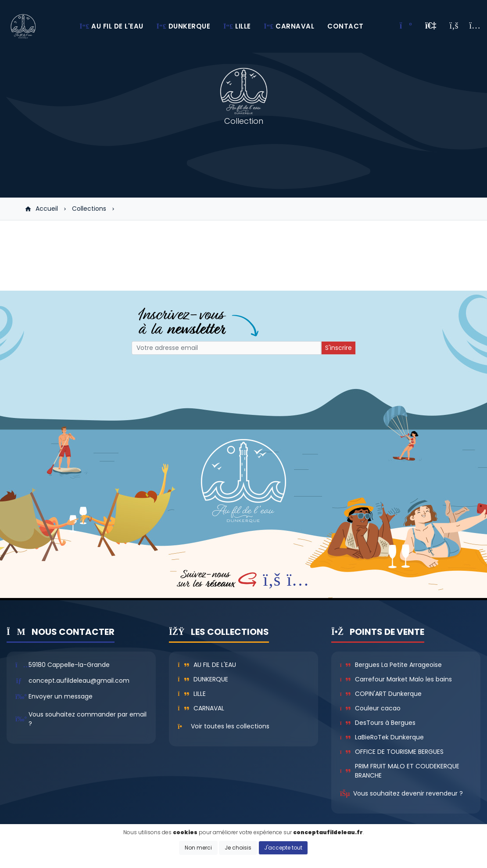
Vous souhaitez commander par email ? (88, 719)
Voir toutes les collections (230, 726)
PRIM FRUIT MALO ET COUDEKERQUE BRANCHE (400, 771)
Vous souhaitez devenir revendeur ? (408, 793)
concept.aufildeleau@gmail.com (79, 681)
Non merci (198, 848)
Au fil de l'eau (207, 665)
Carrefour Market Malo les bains (396, 679)
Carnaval (201, 708)
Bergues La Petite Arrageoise (391, 665)
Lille (192, 694)
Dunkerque (203, 679)
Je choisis (238, 848)
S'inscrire (338, 348)
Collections (89, 209)
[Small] (226, 348)
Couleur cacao (370, 708)
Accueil (41, 209)
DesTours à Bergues (378, 723)
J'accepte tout (283, 848)
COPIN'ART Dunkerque (381, 694)
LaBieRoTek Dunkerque (382, 737)
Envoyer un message (61, 696)
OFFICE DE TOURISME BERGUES (392, 752)
